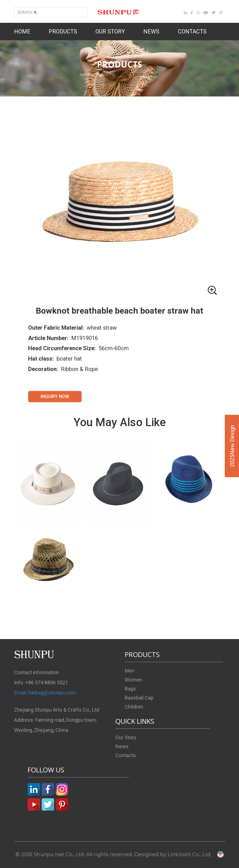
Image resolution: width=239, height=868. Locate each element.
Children (134, 707)
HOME (22, 32)
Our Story (126, 737)
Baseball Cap (139, 698)
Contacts (126, 755)
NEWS (151, 32)
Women (133, 680)
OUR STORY (110, 32)
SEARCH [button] (27, 12)
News (122, 746)
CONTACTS (192, 32)
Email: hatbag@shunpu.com (45, 693)
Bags (130, 689)
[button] (120, 204)
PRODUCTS (63, 32)
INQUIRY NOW (55, 396)
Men (130, 671)
